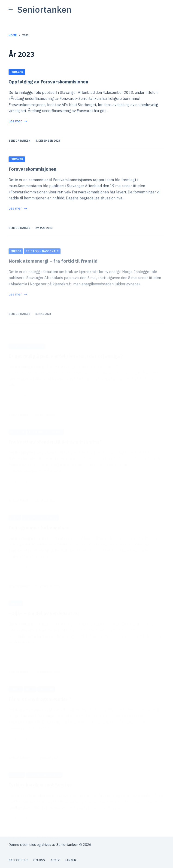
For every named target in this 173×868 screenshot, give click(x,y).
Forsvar (17, 72)
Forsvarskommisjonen (32, 189)
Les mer (18, 122)
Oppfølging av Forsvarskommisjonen (48, 82)
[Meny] (11, 9)
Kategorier (18, 860)
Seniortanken (44, 9)
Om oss (39, 860)
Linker (71, 860)
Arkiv (55, 860)
